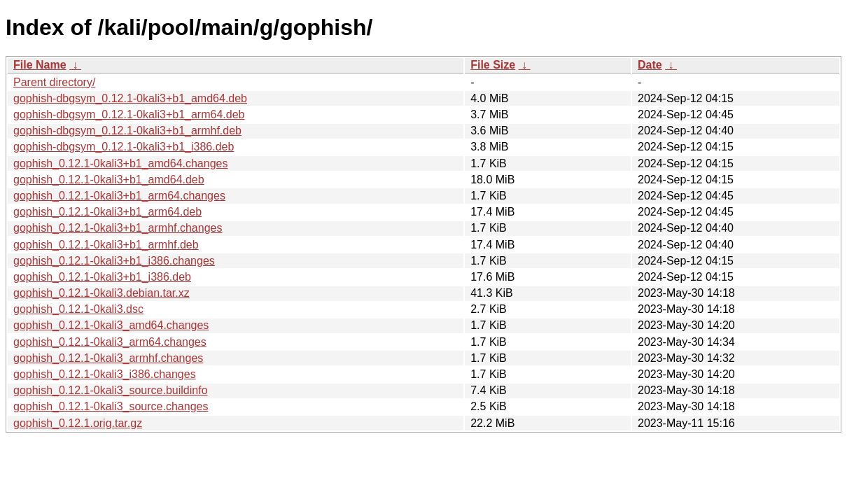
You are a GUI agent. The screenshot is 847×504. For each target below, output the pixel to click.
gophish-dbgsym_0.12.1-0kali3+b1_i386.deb (124, 147)
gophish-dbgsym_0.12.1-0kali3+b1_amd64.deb (130, 98)
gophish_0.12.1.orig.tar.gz (78, 423)
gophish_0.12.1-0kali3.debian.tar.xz (101, 293)
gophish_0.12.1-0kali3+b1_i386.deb (102, 277)
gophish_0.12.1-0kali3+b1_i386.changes (114, 261)
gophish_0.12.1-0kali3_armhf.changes (108, 358)
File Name (40, 65)
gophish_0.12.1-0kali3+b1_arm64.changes (119, 196)
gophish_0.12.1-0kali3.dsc (78, 309)
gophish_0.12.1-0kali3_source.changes (111, 406)
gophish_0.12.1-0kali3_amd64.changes (111, 325)
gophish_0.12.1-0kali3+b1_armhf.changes (118, 228)
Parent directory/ (54, 82)
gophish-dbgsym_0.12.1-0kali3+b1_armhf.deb (127, 131)
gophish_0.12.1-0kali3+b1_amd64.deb (109, 180)
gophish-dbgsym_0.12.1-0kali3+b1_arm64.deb (129, 114)
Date (650, 65)
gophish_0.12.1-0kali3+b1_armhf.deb (106, 245)
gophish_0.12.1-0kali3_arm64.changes (110, 342)
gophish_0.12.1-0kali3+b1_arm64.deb (107, 212)
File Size (493, 65)
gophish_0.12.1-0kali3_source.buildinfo (111, 390)
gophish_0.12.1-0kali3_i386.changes (105, 374)
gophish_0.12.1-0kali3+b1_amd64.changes (120, 163)
